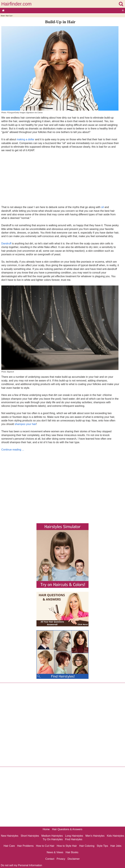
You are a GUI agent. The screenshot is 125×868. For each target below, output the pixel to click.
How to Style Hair (67, 846)
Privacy (61, 859)
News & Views (55, 852)
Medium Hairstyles (52, 836)
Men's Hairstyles (95, 836)
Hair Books (72, 852)
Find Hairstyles (74, 839)
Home (3, 16)
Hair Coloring (87, 846)
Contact (50, 859)
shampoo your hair (25, 424)
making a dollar (25, 139)
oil (103, 207)
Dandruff (6, 244)
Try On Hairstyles (53, 839)
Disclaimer (74, 859)
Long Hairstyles (74, 836)
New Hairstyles (10, 836)
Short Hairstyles (30, 836)
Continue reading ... (13, 450)
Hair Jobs (116, 846)
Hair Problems (25, 846)
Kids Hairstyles (115, 836)
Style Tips (102, 846)
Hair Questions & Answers (67, 829)
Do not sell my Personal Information (21, 865)
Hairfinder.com (16, 4)
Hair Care (9, 16)
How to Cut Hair (45, 846)
